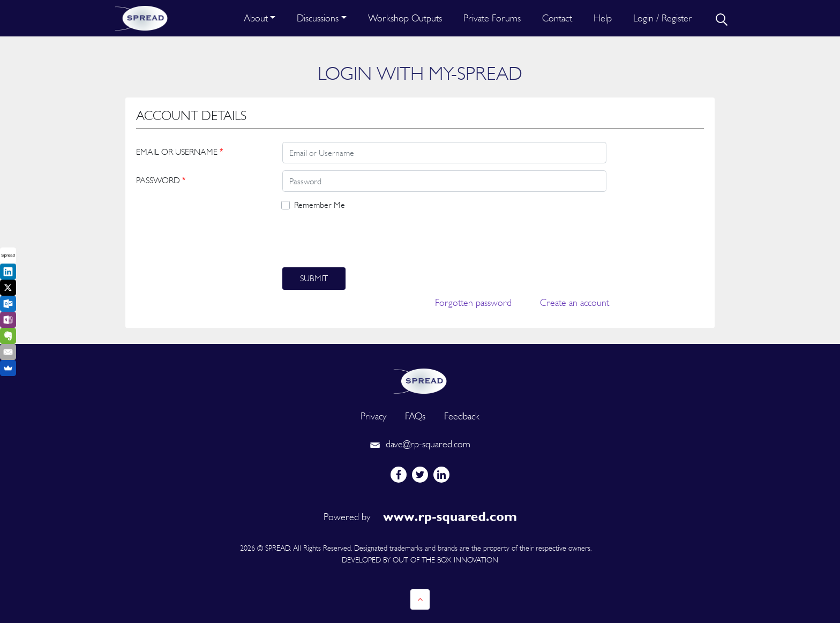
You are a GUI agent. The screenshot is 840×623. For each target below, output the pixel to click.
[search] (721, 18)
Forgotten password (473, 302)
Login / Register (663, 18)
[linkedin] (441, 475)
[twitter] (420, 475)
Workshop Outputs (405, 18)
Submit (314, 278)
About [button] (256, 18)
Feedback (462, 416)
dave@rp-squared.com (420, 444)
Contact (557, 18)
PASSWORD (161, 180)
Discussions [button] (318, 18)
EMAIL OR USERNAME (179, 152)
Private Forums (492, 18)
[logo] (420, 380)
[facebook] (399, 475)
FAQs (415, 416)
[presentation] (364, 239)
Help (603, 18)
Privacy (373, 416)
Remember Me (320, 205)
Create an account (575, 302)
